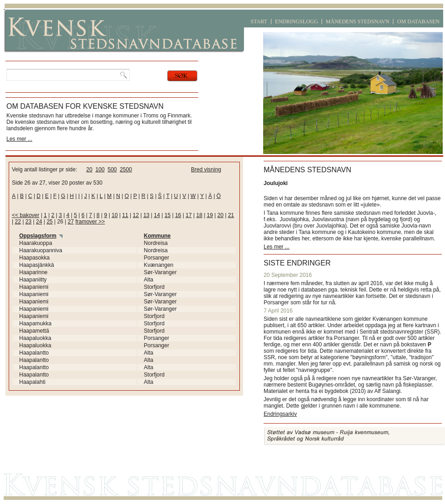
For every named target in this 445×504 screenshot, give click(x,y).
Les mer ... (19, 139)
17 (188, 215)
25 (50, 222)
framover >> (90, 222)
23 (29, 222)
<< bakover (26, 215)
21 (231, 215)
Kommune (157, 236)
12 (136, 215)
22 (18, 222)
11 (125, 215)
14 (157, 215)
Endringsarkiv (280, 414)
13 (146, 215)
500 (112, 170)
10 (114, 215)
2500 (126, 170)
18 (199, 215)
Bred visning (206, 170)
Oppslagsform (38, 236)
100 (100, 170)
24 (39, 222)
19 (210, 215)
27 (71, 222)
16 (178, 215)
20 (89, 170)
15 (167, 215)
